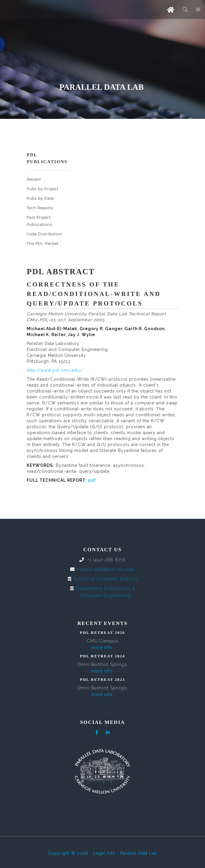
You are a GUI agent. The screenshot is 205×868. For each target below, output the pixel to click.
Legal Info (104, 853)
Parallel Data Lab (139, 853)
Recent (34, 179)
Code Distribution (44, 234)
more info (102, 648)
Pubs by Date (40, 198)
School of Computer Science (106, 579)
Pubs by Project (43, 189)
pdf (92, 480)
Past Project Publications (39, 221)
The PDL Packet (43, 244)
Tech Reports (40, 208)
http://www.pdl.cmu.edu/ (55, 370)
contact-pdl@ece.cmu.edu (106, 569)
